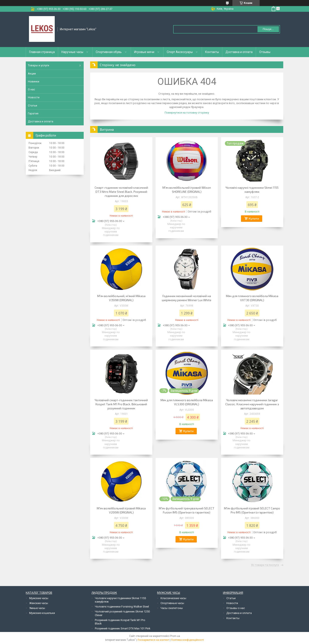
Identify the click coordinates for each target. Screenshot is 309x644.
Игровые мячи (144, 52)
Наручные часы (72, 52)
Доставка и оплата (239, 52)
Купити (254, 218)
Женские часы (39, 603)
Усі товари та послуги (265, 565)
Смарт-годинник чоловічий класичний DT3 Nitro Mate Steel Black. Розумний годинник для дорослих (121, 192)
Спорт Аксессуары (180, 52)
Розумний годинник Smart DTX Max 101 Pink (123, 628)
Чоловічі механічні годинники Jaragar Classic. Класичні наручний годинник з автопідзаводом (252, 404)
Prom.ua (175, 636)
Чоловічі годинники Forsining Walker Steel (122, 607)
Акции (32, 74)
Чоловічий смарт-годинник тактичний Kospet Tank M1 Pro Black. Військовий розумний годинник (121, 404)
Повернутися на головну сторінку (187, 113)
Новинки (34, 81)
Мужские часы (39, 598)
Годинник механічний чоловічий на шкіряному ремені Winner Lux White (187, 298)
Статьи (33, 106)
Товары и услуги (39, 65)
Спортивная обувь (109, 52)
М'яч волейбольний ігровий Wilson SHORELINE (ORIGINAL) (187, 190)
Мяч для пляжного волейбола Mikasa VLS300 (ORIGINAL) (187, 402)
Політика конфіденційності (187, 640)
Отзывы (265, 52)
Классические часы (173, 598)
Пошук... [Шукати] (268, 29)
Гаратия (33, 113)
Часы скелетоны (172, 608)
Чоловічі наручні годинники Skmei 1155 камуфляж (252, 190)
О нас (31, 89)
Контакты (212, 52)
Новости (34, 97)
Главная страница (42, 52)
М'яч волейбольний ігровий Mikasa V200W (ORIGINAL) (121, 510)
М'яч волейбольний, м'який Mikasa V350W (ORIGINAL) (121, 298)
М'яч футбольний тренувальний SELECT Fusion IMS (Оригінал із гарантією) (187, 510)
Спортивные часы (172, 603)
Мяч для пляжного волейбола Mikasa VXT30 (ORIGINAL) (252, 298)
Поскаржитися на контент (153, 640)
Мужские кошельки (42, 613)
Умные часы (37, 608)
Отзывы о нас (236, 608)
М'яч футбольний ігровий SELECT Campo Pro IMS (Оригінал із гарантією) (252, 510)
